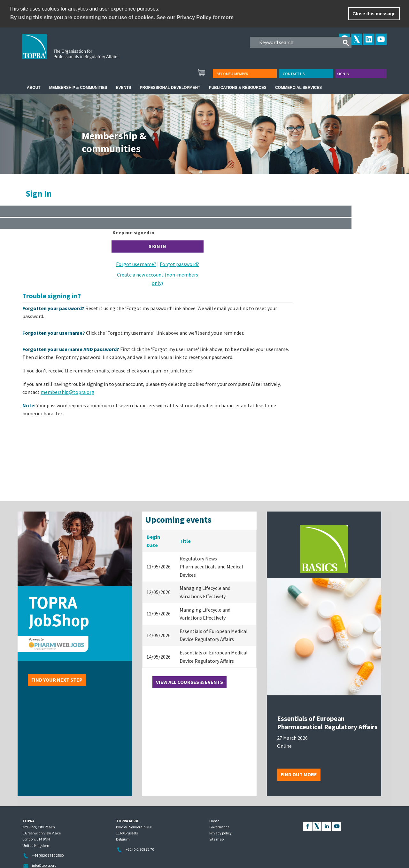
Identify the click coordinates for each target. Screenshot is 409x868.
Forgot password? (179, 264)
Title (185, 541)
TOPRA (84, 51)
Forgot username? (136, 264)
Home (214, 821)
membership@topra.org (67, 392)
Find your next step (57, 680)
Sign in (343, 74)
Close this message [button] (374, 14)
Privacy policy (220, 833)
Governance (219, 827)
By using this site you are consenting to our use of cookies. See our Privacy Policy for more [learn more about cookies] (122, 17)
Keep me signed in (133, 232)
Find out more (299, 774)
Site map (216, 839)
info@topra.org (44, 865)
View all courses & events (189, 682)
